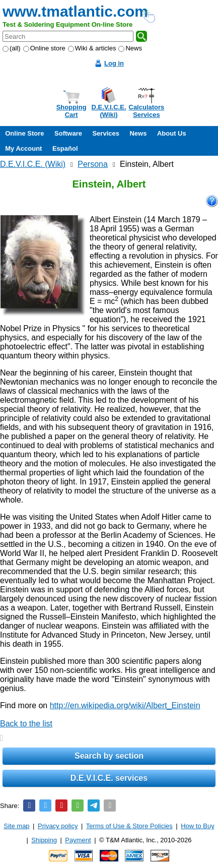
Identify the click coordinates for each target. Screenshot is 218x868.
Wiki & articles (92, 48)
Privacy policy (58, 826)
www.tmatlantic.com (75, 11)
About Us (172, 133)
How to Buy (197, 826)
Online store (44, 48)
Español (65, 148)
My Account (23, 148)
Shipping (44, 840)
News (130, 48)
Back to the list (26, 724)
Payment (78, 840)
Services (106, 133)
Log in (114, 63)
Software (68, 133)
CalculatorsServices (147, 111)
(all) (12, 48)
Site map (16, 826)
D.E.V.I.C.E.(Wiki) (109, 111)
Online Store (24, 133)
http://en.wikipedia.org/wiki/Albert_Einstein (125, 705)
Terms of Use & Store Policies (129, 826)
